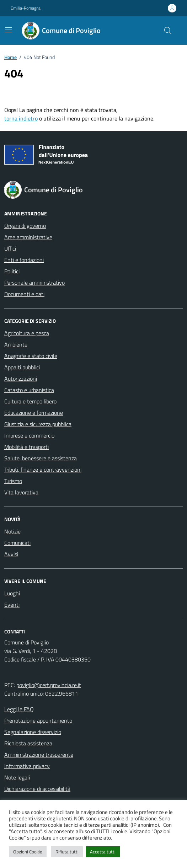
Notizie (12, 531)
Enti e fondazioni (24, 260)
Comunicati (17, 543)
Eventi (12, 605)
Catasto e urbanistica (29, 390)
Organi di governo (25, 226)
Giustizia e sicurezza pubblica (38, 424)
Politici (12, 271)
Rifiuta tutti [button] (67, 852)
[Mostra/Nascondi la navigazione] (9, 30)
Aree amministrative (28, 237)
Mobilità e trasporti (26, 447)
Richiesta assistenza (28, 743)
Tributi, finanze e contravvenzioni (43, 470)
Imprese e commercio (29, 435)
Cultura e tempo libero (30, 401)
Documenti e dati (24, 294)
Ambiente (16, 344)
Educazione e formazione (34, 413)
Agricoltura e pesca (27, 333)
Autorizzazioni (21, 379)
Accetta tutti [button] (103, 852)
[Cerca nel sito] (168, 31)
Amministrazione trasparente (39, 755)
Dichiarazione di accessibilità (37, 789)
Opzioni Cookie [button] (28, 852)
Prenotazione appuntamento (38, 720)
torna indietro (21, 118)
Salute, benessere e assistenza (41, 458)
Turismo (13, 481)
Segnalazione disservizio (33, 732)
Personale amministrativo (34, 283)
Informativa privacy (27, 766)
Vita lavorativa (21, 492)
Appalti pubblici (22, 367)
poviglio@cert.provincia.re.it (49, 685)
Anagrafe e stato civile (31, 356)
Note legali (17, 777)
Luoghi (12, 593)
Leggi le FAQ (19, 709)
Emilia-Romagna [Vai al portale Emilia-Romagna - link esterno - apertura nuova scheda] (26, 8)
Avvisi (11, 554)
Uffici (10, 248)
